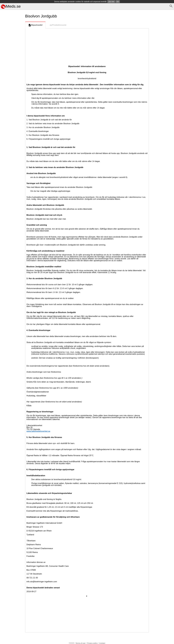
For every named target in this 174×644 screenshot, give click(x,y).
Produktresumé (58, 25)
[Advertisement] (12, 116)
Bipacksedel (35, 25)
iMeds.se (11, 6)
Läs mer (111, 2)
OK (118, 2)
